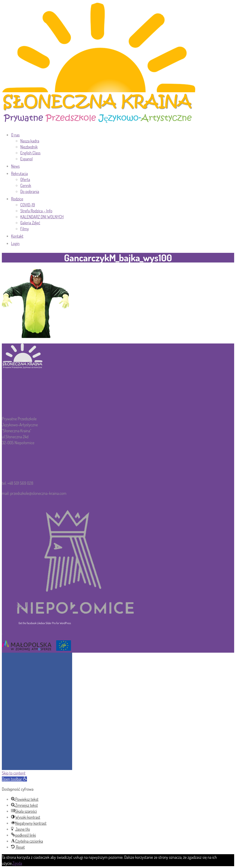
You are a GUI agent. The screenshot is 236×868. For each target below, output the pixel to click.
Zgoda (17, 863)
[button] (14, 779)
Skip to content (14, 773)
